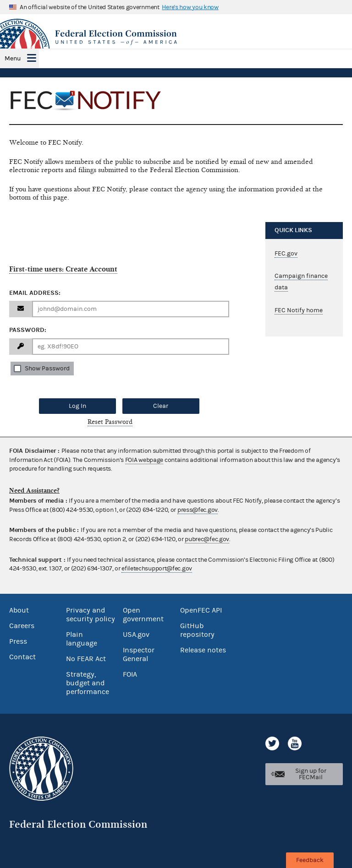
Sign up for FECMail (311, 774)
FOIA (130, 674)
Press (18, 641)
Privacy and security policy (91, 615)
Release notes (203, 650)
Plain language (82, 639)
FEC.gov (286, 254)
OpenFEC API (201, 610)
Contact (22, 657)
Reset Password (110, 422)
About (19, 610)
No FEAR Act (86, 659)
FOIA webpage (144, 460)
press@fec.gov (198, 510)
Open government (143, 615)
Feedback (310, 860)
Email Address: (35, 293)
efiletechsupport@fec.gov (157, 569)
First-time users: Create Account (63, 269)
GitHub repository (197, 630)
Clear (161, 406)
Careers (22, 626)
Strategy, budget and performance (88, 683)
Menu (13, 59)
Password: (28, 330)
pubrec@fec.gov (207, 539)
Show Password (47, 369)
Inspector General (139, 654)
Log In (77, 406)
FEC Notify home (299, 310)
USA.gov (136, 635)
